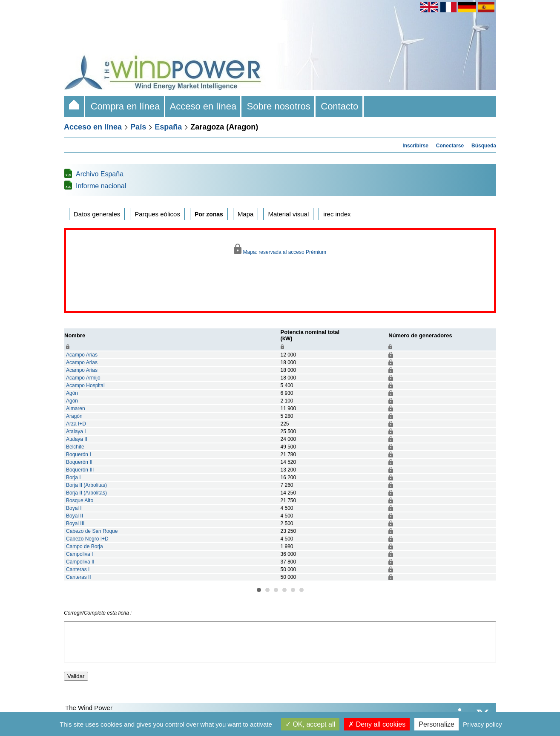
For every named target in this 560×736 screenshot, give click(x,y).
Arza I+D (76, 424)
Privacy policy (482, 724)
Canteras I (78, 569)
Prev (49, 455)
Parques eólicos (157, 214)
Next (511, 455)
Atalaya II (77, 439)
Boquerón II (79, 462)
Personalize (437, 724)
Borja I (73, 477)
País (138, 127)
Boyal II (75, 516)
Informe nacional (101, 186)
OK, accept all (310, 724)
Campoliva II (80, 562)
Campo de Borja (85, 546)
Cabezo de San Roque (92, 531)
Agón (72, 393)
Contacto (340, 106)
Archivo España (100, 174)
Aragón (74, 416)
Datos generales (97, 214)
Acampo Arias (82, 355)
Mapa (246, 214)
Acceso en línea (204, 106)
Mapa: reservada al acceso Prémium (280, 249)
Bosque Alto (80, 500)
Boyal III (75, 523)
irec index (337, 214)
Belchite (75, 447)
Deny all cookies (377, 724)
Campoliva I (79, 554)
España (168, 127)
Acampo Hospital (85, 385)
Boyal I (74, 508)
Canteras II (79, 577)
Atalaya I (76, 431)
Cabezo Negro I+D (87, 539)
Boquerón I (79, 454)
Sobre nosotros (279, 106)
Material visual (288, 214)
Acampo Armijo (83, 378)
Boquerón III (80, 470)
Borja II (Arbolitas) (86, 485)
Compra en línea (125, 106)
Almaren (76, 408)
